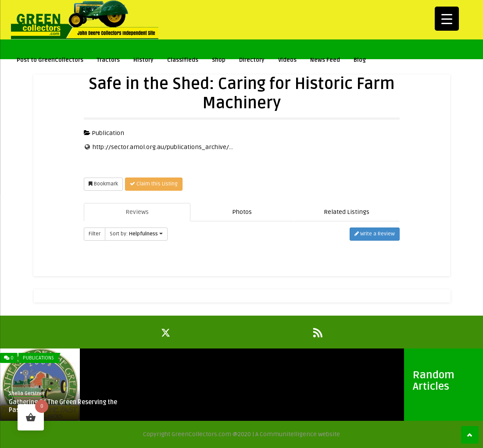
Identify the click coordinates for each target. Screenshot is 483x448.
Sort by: (136, 234)
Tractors (108, 60)
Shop (219, 60)
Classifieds (183, 60)
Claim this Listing (154, 184)
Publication (104, 133)
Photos (242, 212)
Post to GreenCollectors (50, 60)
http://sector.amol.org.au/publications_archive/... (163, 147)
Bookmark (103, 184)
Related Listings (347, 212)
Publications (38, 358)
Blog (360, 60)
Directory (252, 60)
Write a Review (375, 234)
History (143, 60)
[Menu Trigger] (447, 19)
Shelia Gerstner (27, 393)
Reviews (137, 212)
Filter (95, 234)
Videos (287, 60)
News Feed (325, 60)
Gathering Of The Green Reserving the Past (63, 406)
